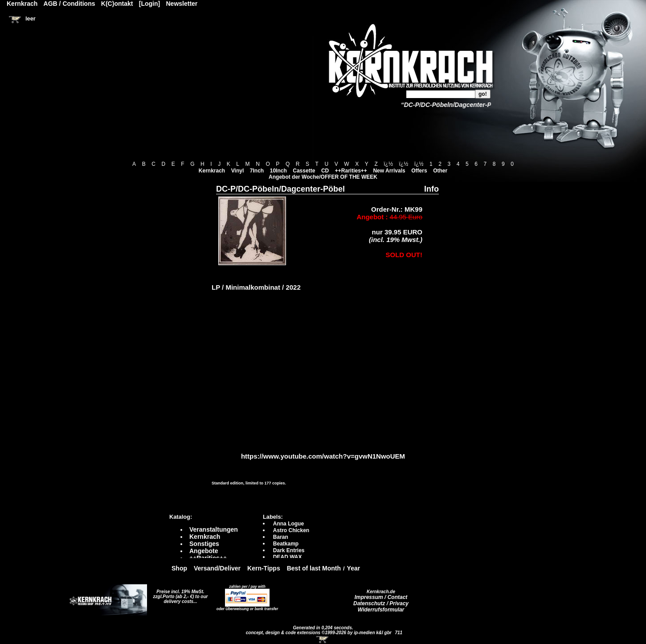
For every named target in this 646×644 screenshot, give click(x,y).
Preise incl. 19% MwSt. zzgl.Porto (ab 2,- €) (179, 594)
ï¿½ (388, 164)
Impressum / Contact (381, 597)
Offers (419, 171)
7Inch (257, 171)
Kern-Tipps (264, 568)
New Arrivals (389, 171)
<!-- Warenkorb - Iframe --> (323, 640)
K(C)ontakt (117, 4)
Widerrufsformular (381, 610)
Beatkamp (286, 544)
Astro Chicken (291, 530)
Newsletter (182, 4)
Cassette (304, 171)
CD (325, 171)
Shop (179, 568)
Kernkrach (212, 171)
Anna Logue (288, 524)
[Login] (149, 4)
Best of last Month (314, 568)
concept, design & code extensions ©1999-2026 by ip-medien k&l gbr (319, 633)
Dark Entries (289, 550)
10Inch (278, 171)
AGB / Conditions (70, 4)
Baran (281, 537)
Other (440, 171)
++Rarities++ (351, 171)
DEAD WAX (288, 557)
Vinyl (237, 171)
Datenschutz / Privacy (381, 603)
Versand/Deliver (217, 568)
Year (354, 568)
